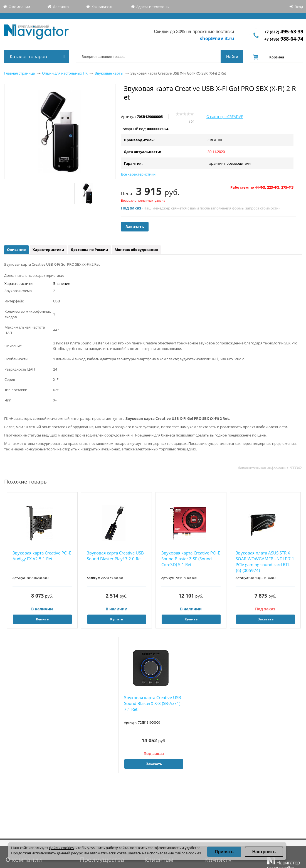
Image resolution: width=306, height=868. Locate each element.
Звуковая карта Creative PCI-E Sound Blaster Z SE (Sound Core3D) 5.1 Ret (191, 559)
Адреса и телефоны (153, 7)
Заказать (135, 227)
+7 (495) (284, 39)
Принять (224, 852)
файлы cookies (61, 848)
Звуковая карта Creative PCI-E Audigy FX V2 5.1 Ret (42, 556)
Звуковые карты (109, 73)
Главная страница (19, 73)
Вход (299, 7)
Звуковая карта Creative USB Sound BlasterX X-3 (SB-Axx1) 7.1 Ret (153, 703)
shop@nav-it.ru (217, 38)
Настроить (264, 852)
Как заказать (103, 7)
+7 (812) (284, 32)
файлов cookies (188, 853)
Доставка (61, 7)
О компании (19, 7)
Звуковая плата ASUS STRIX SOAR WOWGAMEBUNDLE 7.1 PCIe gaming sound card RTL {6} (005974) (265, 562)
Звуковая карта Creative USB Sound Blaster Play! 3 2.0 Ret (115, 556)
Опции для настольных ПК (65, 73)
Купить (42, 619)
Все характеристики (138, 174)
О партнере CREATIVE (225, 117)
